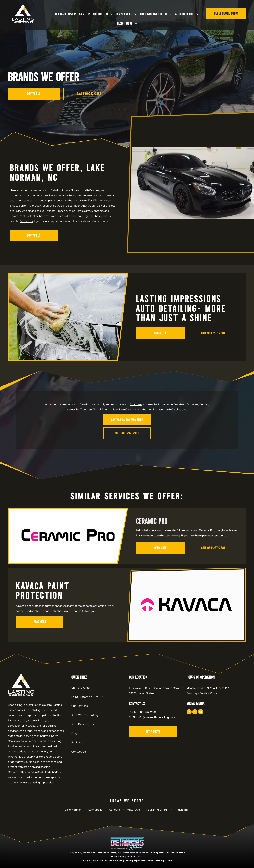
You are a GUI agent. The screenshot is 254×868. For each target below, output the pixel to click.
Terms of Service (135, 856)
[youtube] (201, 712)
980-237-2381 (147, 712)
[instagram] (195, 712)
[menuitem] (65, 14)
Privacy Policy (117, 856)
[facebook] (189, 712)
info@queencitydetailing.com (156, 717)
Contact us (26, 221)
